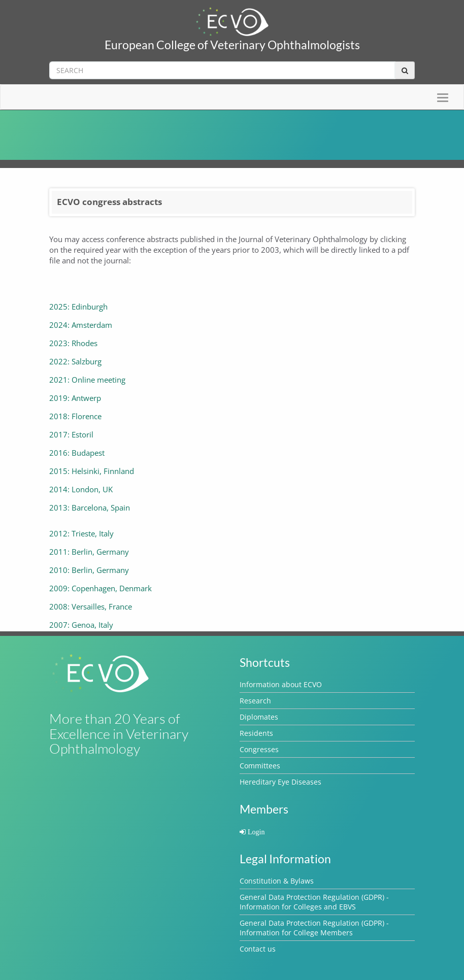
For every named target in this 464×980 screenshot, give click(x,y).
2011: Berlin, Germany (89, 552)
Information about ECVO (281, 684)
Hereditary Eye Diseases (280, 782)
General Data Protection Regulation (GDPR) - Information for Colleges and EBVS (314, 902)
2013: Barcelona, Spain (90, 508)
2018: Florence (75, 416)
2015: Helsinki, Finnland (92, 471)
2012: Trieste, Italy (81, 533)
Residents (256, 733)
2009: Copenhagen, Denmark (101, 588)
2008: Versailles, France (91, 606)
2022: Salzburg (75, 361)
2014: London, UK (81, 489)
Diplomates (259, 717)
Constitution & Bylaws (277, 881)
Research (255, 701)
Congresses (259, 749)
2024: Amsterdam (81, 325)
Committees (260, 766)
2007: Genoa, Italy (81, 625)
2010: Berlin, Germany (89, 570)
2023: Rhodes (73, 343)
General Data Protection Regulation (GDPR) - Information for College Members (314, 928)
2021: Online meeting (87, 380)
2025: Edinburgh (78, 307)
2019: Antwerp (75, 398)
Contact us (258, 949)
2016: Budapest (77, 453)
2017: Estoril (71, 434)
